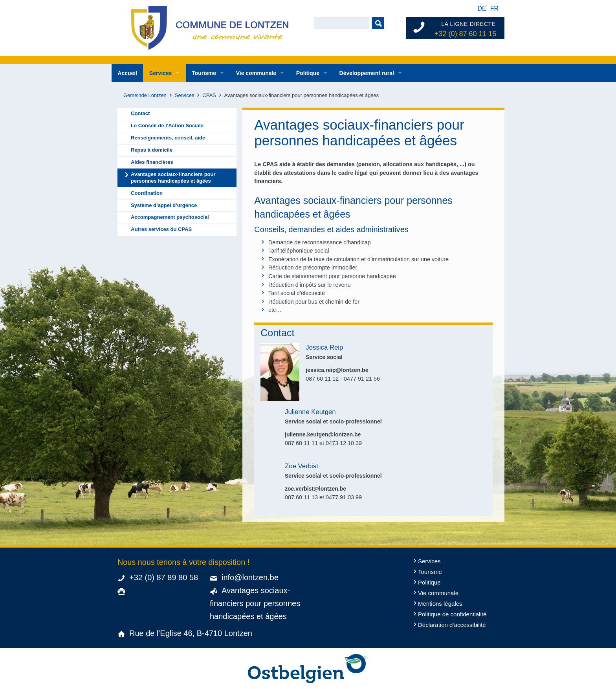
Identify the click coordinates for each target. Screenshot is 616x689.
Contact (140, 113)
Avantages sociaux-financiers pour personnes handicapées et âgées (173, 178)
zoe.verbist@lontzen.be (315, 489)
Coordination (147, 193)
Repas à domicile (152, 150)
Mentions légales (440, 604)
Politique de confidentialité (452, 614)
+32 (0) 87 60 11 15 (466, 34)
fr (494, 8)
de (482, 8)
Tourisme (204, 73)
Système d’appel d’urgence (164, 205)
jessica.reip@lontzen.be (337, 370)
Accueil (127, 73)
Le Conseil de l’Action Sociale (167, 126)
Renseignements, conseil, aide (168, 138)
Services (161, 73)
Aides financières (152, 162)
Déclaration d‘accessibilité (452, 625)
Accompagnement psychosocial (170, 217)
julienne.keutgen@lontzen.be (323, 434)
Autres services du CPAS (161, 229)
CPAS (209, 95)
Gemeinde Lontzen (145, 95)
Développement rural (367, 73)
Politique (308, 73)
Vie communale (256, 73)
